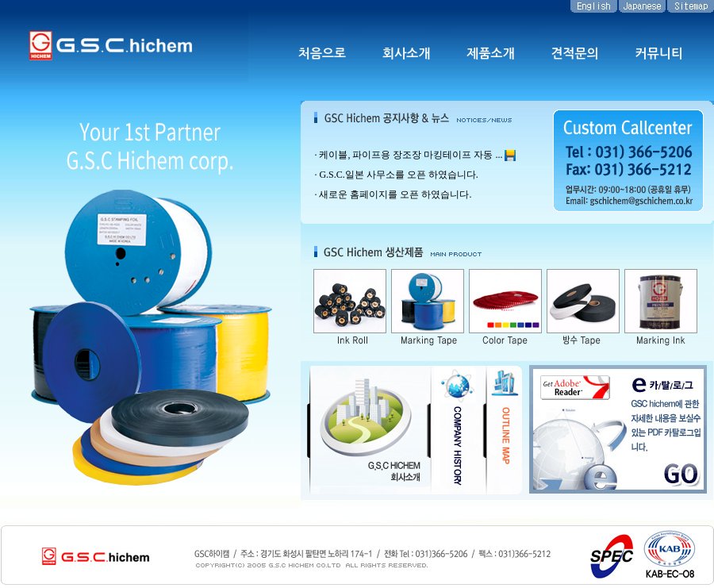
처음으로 (322, 54)
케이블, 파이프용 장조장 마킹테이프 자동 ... (411, 155)
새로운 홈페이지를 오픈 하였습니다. (395, 194)
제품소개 (490, 54)
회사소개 (406, 54)
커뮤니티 (659, 54)
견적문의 (575, 54)
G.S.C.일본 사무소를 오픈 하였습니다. (398, 175)
